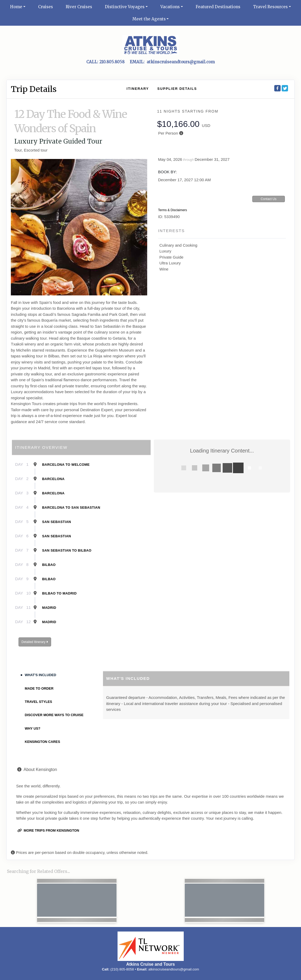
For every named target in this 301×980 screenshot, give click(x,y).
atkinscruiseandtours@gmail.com (174, 969)
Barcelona (53, 479)
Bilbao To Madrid (59, 593)
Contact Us (269, 199)
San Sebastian (57, 522)
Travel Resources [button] (270, 7)
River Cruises (79, 7)
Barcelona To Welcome (66, 465)
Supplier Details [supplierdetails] (177, 89)
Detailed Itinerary (35, 642)
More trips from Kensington (48, 830)
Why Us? (33, 728)
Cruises (46, 7)
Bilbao (49, 565)
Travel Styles (39, 702)
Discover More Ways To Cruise (54, 715)
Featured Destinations (218, 7)
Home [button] (16, 7)
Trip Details (34, 89)
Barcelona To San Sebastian (71, 507)
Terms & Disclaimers (172, 210)
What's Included (41, 675)
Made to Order (39, 688)
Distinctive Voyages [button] (125, 7)
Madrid (49, 608)
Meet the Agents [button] (149, 19)
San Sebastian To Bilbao (67, 550)
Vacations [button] (170, 7)
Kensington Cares (42, 742)
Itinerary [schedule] (138, 89)
